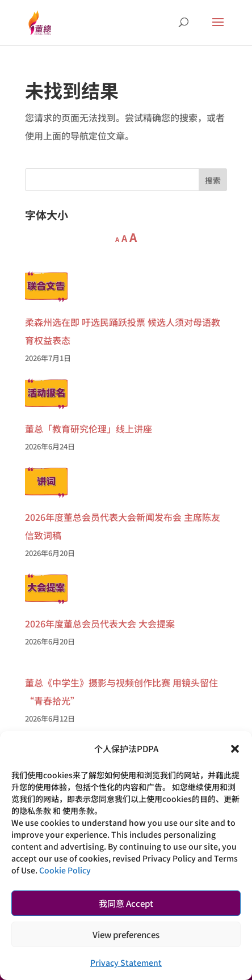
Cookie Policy (65, 870)
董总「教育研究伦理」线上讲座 (89, 429)
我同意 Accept (126, 903)
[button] (235, 749)
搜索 (213, 180)
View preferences (126, 934)
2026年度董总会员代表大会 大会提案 (100, 623)
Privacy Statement (126, 962)
